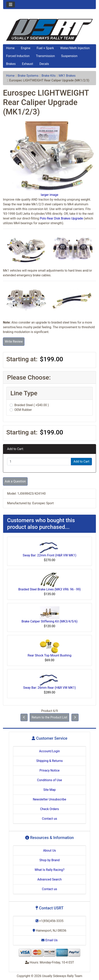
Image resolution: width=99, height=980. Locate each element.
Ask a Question (15, 481)
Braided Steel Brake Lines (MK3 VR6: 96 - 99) (49, 589)
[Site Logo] (49, 30)
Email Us (49, 940)
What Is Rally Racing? (50, 870)
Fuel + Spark (45, 48)
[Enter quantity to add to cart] (39, 462)
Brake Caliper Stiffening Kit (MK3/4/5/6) (49, 621)
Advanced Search (50, 879)
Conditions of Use (49, 780)
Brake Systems (28, 76)
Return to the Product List (49, 717)
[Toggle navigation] (11, 5)
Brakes (11, 64)
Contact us (49, 819)
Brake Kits (49, 76)
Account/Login (49, 751)
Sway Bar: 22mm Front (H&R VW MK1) (49, 555)
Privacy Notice (49, 770)
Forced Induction (18, 56)
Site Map (49, 790)
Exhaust (27, 64)
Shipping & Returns (49, 761)
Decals (44, 64)
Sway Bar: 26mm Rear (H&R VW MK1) (50, 688)
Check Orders (50, 809)
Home (10, 48)
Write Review (14, 342)
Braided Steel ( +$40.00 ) (32, 405)
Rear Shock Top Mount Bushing (49, 655)
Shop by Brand (49, 860)
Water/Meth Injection (75, 48)
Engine (26, 48)
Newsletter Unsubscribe (50, 799)
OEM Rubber (23, 410)
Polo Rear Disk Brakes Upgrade (61, 218)
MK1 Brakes (67, 76)
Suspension (69, 56)
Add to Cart (81, 461)
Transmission (45, 56)
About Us (49, 850)
